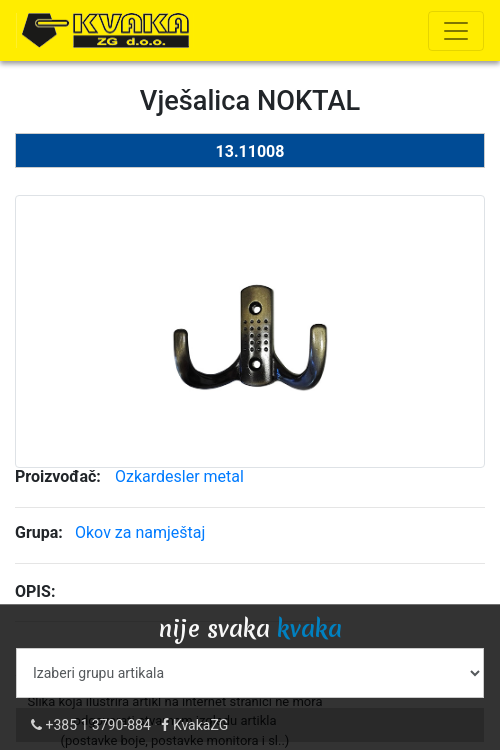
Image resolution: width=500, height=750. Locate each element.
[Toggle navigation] (456, 31)
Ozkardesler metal (179, 476)
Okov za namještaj (140, 532)
